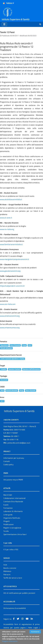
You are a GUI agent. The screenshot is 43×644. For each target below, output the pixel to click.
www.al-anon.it (6, 218)
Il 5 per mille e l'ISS (11, 558)
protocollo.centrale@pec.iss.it (19, 451)
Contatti (7, 470)
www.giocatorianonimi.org (10, 271)
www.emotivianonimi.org (10, 316)
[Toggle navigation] (4, 24)
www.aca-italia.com (8, 304)
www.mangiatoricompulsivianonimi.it (15, 259)
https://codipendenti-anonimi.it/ (12, 286)
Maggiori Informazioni (10, 641)
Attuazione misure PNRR (13, 488)
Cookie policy (8, 473)
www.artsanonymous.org (10, 328)
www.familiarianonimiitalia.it (11, 244)
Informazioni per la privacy (14, 467)
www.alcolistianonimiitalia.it (11, 199)
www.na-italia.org (7, 229)
